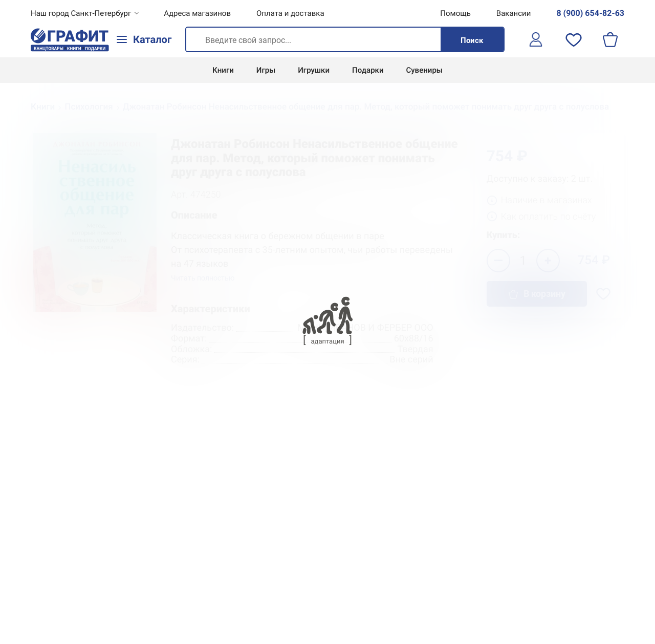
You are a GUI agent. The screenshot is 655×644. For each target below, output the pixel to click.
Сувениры (424, 70)
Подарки (368, 70)
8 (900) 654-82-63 (590, 13)
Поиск (472, 40)
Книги (223, 70)
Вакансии (514, 13)
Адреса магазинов (197, 13)
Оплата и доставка (290, 13)
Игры (266, 70)
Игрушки (314, 70)
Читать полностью (203, 278)
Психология (89, 107)
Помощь (455, 13)
